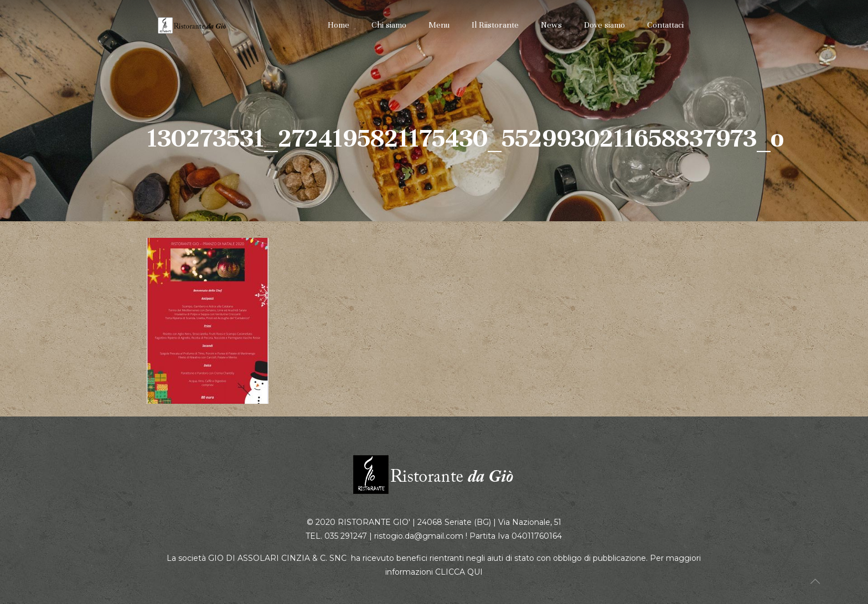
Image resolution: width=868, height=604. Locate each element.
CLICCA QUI (459, 572)
